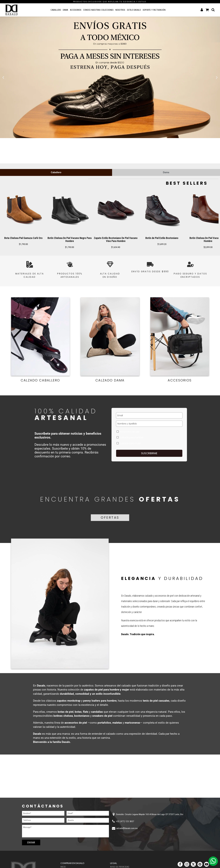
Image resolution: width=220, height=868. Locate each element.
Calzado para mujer (129, 443)
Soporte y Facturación (154, 10)
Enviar (31, 842)
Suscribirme (149, 453)
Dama (65, 10)
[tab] (56, 172)
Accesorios (76, 10)
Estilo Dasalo (134, 10)
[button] (3, 78)
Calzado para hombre (130, 437)
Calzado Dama (110, 380)
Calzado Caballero (40, 380)
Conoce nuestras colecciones (98, 10)
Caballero (56, 10)
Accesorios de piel (128, 432)
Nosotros (120, 10)
